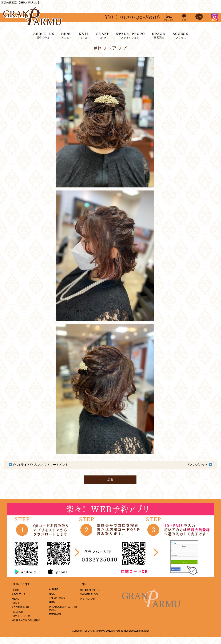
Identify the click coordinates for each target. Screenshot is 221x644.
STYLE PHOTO (21, 616)
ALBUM (54, 589)
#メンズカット (198, 465)
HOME (16, 590)
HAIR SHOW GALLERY (26, 621)
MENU (16, 599)
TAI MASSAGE (58, 598)
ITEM (52, 603)
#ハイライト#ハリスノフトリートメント (41, 465)
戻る (110, 479)
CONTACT (55, 614)
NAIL (52, 594)
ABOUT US (19, 594)
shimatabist (142, 631)
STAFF (16, 603)
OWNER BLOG (89, 594)
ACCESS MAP (21, 608)
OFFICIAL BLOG (90, 590)
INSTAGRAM (88, 599)
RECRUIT (18, 612)
